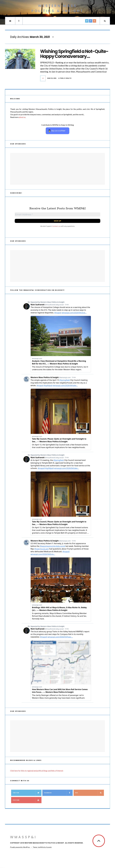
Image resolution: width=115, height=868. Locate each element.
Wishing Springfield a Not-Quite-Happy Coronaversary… (74, 54)
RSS (90, 793)
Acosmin (49, 847)
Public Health (66, 78)
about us (22, 117)
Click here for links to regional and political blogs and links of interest (37, 771)
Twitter (27, 793)
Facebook (58, 793)
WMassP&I (23, 837)
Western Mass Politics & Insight (57, 8)
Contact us (56, 226)
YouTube (27, 800)
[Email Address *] (57, 214)
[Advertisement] (57, 169)
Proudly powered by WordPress (20, 847)
